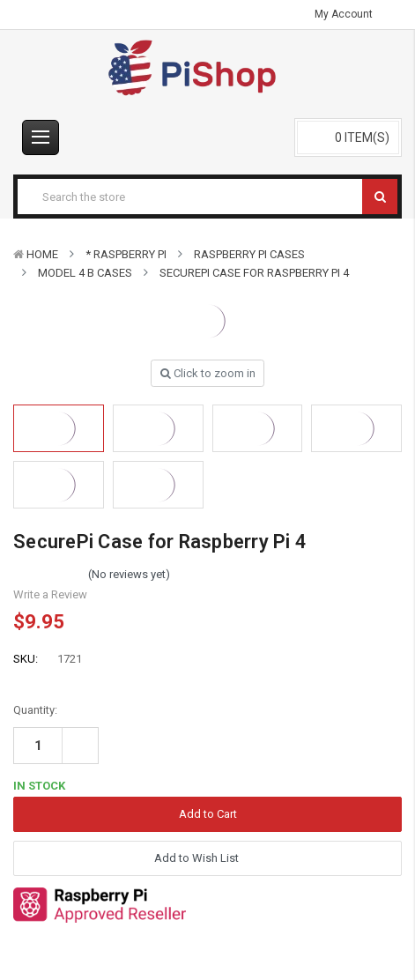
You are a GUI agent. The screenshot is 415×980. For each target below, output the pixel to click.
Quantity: (35, 710)
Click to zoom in (208, 373)
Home (42, 254)
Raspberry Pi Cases (249, 254)
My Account (349, 14)
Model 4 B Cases (85, 273)
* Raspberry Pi (126, 254)
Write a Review (50, 594)
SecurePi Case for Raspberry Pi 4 (254, 273)
